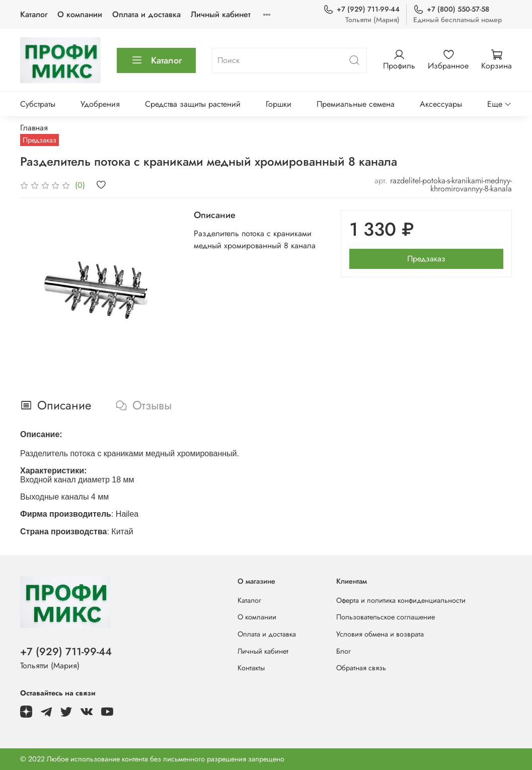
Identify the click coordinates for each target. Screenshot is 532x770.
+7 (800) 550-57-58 (451, 9)
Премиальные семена (356, 104)
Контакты (251, 668)
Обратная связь (361, 668)
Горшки (279, 104)
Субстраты (38, 104)
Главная (34, 128)
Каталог (34, 14)
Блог (344, 651)
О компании (80, 14)
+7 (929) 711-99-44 (361, 9)
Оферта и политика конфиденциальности (401, 600)
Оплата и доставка (146, 14)
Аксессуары (441, 104)
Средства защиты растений (193, 104)
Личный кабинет (221, 14)
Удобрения (100, 104)
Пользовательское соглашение (386, 617)
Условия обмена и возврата (380, 634)
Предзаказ (426, 259)
